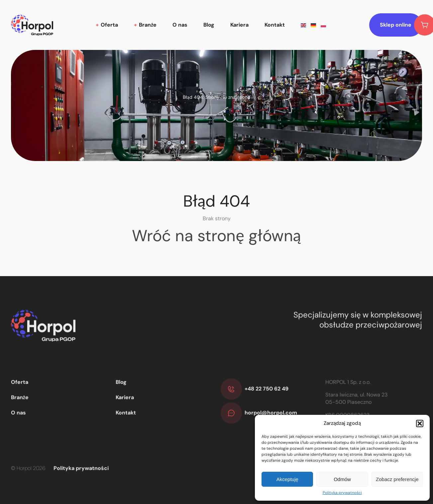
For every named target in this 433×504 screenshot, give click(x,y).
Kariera (239, 25)
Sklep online (401, 25)
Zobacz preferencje (397, 479)
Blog (209, 25)
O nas (180, 25)
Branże (148, 25)
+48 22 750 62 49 (267, 406)
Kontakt (275, 25)
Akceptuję (287, 479)
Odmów (342, 479)
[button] (420, 423)
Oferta (109, 25)
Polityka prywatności (342, 493)
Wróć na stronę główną (216, 236)
